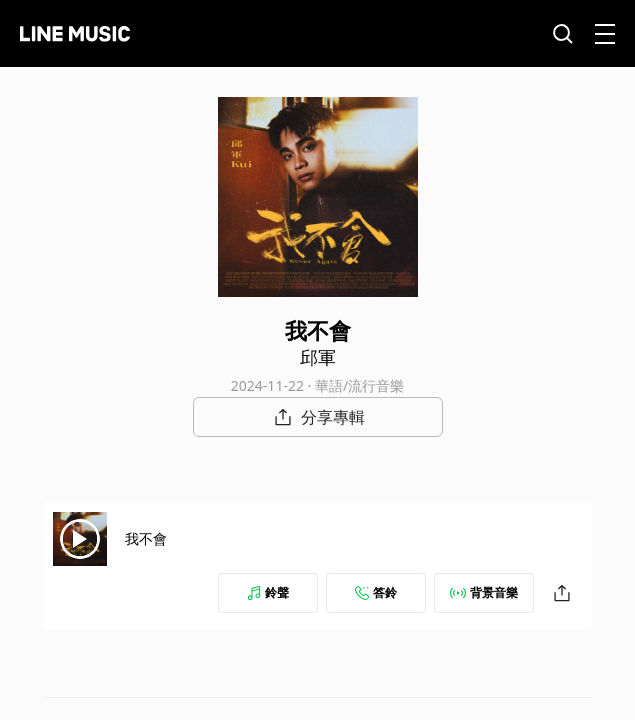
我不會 (146, 538)
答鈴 (376, 592)
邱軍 (318, 357)
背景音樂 (484, 592)
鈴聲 (268, 592)
